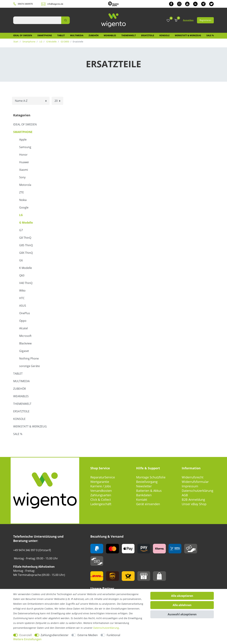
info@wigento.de (55, 4)
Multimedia (77, 35)
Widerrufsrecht (193, 477)
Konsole (165, 35)
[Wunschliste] (168, 21)
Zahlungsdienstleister (55, 635)
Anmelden (188, 20)
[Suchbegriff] (37, 20)
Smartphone (45, 35)
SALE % (210, 35)
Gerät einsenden (148, 504)
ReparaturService (103, 477)
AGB (185, 495)
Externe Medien (88, 635)
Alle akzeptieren (182, 596)
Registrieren (205, 20)
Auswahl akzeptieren (182, 614)
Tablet (61, 35)
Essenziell (26, 635)
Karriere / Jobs (101, 486)
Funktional (113, 635)
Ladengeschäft (101, 504)
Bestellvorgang (147, 482)
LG (41, 42)
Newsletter (144, 486)
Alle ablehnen (182, 605)
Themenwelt (129, 35)
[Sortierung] (31, 101)
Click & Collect (101, 500)
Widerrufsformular (195, 482)
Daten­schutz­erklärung (106, 628)
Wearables (110, 35)
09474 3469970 (25, 4)
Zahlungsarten (101, 495)
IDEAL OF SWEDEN (23, 35)
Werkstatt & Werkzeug (188, 35)
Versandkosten (101, 491)
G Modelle (51, 42)
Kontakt (142, 500)
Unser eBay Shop (194, 504)
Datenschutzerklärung (198, 491)
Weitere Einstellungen (27, 639)
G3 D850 (65, 42)
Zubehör (94, 35)
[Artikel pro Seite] (57, 101)
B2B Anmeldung (193, 500)
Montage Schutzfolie (151, 477)
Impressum (190, 486)
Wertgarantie (100, 482)
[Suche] (65, 20)
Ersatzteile (148, 35)
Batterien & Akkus (149, 491)
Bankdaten (144, 495)
